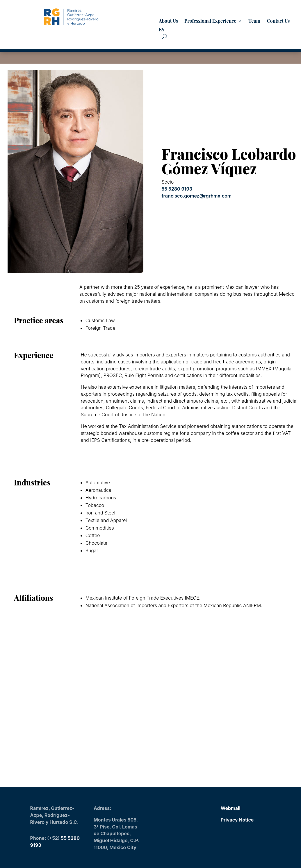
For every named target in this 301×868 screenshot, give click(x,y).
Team (254, 21)
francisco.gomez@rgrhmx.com (196, 196)
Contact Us (278, 21)
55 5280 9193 (177, 189)
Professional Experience (210, 21)
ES (162, 30)
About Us (168, 21)
